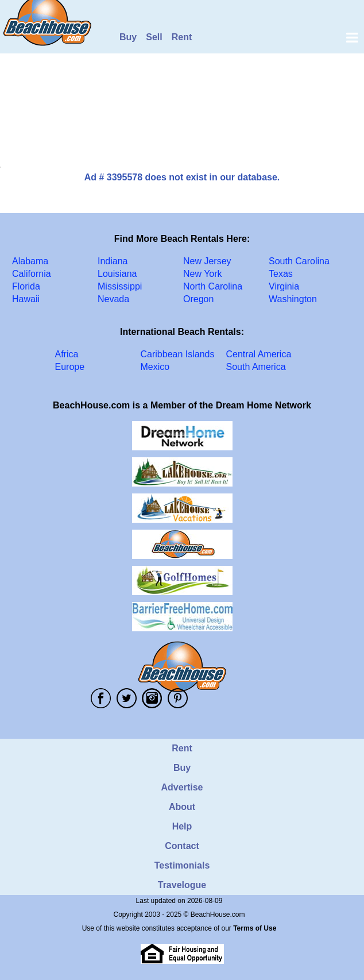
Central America (259, 354)
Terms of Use (255, 928)
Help (182, 826)
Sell (154, 37)
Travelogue (182, 885)
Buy (128, 37)
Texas (281, 274)
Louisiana (117, 274)
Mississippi (120, 286)
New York (203, 274)
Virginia (284, 286)
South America (256, 367)
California (32, 274)
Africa (67, 354)
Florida (26, 286)
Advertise (182, 787)
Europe (70, 367)
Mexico (155, 367)
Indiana (113, 261)
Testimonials (182, 865)
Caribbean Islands (178, 354)
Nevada (113, 299)
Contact (182, 846)
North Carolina (213, 286)
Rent (182, 37)
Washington (293, 299)
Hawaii (26, 299)
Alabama (30, 261)
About (182, 807)
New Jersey (207, 261)
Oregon (198, 299)
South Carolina (299, 261)
